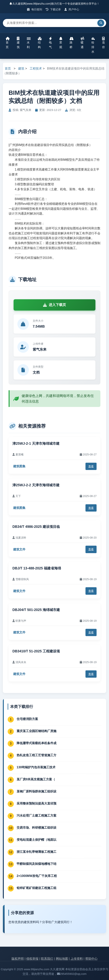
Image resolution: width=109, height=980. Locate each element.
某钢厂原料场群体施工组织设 (37, 791)
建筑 (18, 43)
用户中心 (72, 9)
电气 (50, 43)
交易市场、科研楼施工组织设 (37, 828)
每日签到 (35, 9)
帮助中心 (91, 959)
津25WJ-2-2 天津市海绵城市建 (36, 485)
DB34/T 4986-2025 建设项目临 (36, 527)
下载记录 (53, 9)
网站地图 (62, 959)
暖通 (82, 43)
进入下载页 (54, 305)
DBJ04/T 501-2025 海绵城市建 (36, 610)
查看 (91, 466)
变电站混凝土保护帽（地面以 (37, 840)
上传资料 (77, 959)
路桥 (72, 43)
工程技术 (36, 68)
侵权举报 (32, 959)
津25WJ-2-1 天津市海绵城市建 (36, 444)
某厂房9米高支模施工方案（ (36, 779)
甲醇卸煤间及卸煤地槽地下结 (37, 864)
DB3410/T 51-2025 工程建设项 (36, 651)
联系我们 (47, 959)
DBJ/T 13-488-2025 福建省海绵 (37, 568)
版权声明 (18, 959)
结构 (40, 43)
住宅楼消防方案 (27, 719)
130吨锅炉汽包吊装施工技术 (36, 767)
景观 (61, 43)
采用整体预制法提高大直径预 (37, 803)
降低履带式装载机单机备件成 (37, 743)
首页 (8, 43)
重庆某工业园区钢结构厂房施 (37, 731)
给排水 (93, 45)
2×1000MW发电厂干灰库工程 (37, 876)
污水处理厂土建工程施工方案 (37, 816)
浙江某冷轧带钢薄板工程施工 (37, 852)
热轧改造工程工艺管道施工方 (37, 755)
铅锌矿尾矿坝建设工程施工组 (37, 888)
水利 (29, 43)
